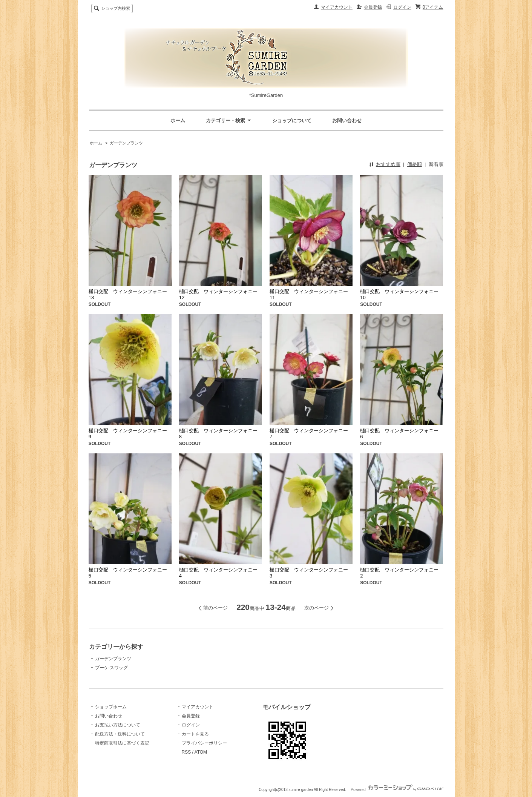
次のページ (317, 608)
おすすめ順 (388, 164)
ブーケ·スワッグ (111, 668)
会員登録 (373, 7)
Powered (397, 790)
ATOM (201, 752)
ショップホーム (111, 707)
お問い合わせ (347, 121)
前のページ (215, 608)
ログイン (402, 7)
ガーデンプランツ (126, 143)
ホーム (178, 121)
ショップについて (292, 121)
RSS (186, 752)
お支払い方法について (118, 725)
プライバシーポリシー (204, 743)
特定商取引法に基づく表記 (122, 743)
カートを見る (195, 734)
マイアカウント (337, 7)
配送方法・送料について (120, 734)
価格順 (415, 164)
